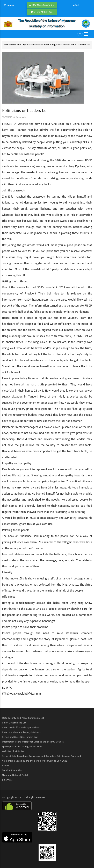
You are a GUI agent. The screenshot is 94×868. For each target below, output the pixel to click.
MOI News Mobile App (44, 5)
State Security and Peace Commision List (23, 718)
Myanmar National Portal (15, 775)
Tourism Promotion (12, 770)
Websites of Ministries (13, 751)
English (75, 5)
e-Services (7, 780)
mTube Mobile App (43, 12)
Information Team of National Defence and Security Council (33, 742)
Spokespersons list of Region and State (22, 747)
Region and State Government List (20, 737)
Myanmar (9, 5)
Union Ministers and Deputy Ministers (21, 732)
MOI (17, 797)
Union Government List (14, 723)
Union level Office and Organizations (21, 728)
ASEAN (5, 766)
